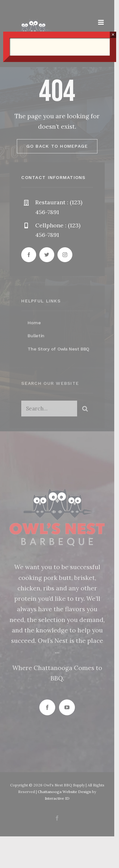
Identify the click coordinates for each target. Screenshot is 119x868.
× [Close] (113, 35)
